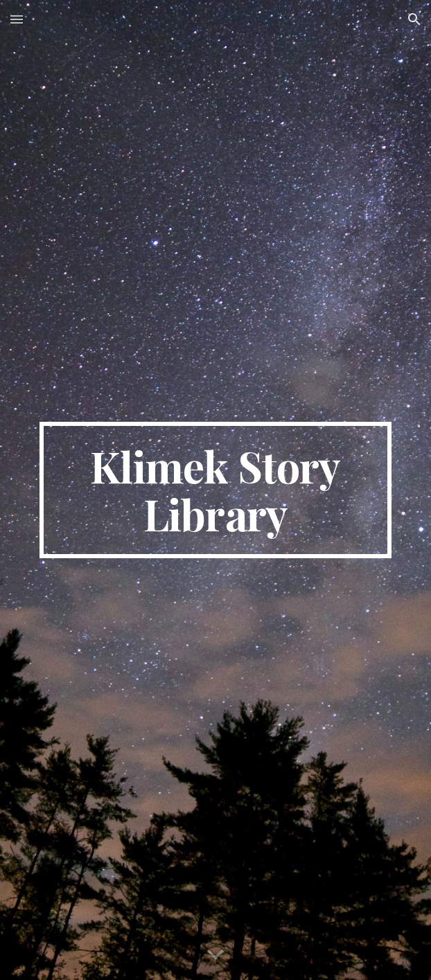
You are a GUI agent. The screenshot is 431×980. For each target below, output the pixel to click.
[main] (215, 490)
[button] (17, 19)
